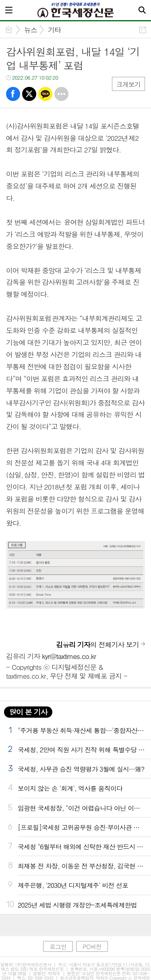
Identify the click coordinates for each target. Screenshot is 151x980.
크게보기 (128, 84)
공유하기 (143, 30)
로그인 (58, 946)
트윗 (29, 94)
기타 (54, 30)
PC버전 (92, 946)
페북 (13, 94)
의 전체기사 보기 (97, 644)
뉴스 (31, 30)
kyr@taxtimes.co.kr (69, 656)
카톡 (45, 94)
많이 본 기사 (28, 712)
